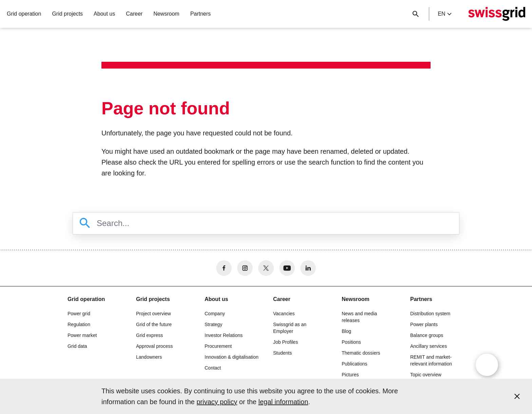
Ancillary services (429, 346)
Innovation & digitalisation (232, 357)
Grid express (149, 335)
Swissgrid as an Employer (290, 328)
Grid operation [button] (24, 14)
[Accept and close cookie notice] (517, 396)
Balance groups (427, 335)
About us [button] (104, 14)
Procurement (218, 346)
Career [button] (134, 14)
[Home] (497, 14)
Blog (346, 331)
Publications (355, 364)
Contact (213, 368)
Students (282, 353)
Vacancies (284, 314)
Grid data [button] (77, 346)
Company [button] (215, 314)
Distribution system (430, 314)
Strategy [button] (213, 324)
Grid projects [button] (67, 14)
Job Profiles (286, 342)
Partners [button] (201, 14)
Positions (351, 342)
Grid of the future (154, 324)
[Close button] (416, 14)
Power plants (424, 324)
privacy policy (217, 402)
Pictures (350, 375)
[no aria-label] (224, 268)
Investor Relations (224, 335)
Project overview (154, 314)
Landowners (149, 357)
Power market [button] (82, 335)
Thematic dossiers (361, 353)
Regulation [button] (79, 324)
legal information (283, 402)
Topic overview (426, 375)
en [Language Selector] (444, 14)
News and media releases (359, 317)
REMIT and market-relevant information (431, 360)
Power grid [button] (79, 314)
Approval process (154, 346)
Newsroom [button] (166, 14)
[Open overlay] (487, 365)
